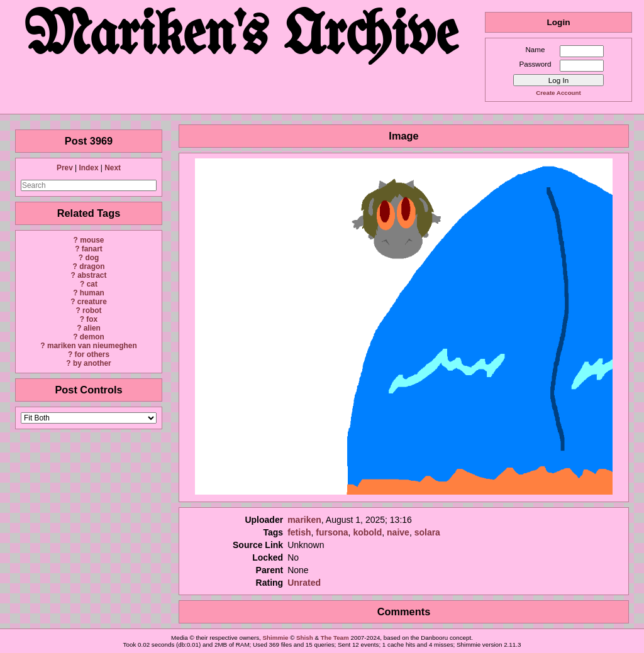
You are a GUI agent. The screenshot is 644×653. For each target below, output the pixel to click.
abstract (92, 275)
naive (398, 532)
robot (92, 310)
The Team (335, 638)
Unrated (304, 583)
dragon (92, 266)
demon (92, 337)
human (92, 293)
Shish (305, 638)
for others (92, 354)
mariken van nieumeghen (92, 346)
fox (92, 319)
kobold (367, 532)
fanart (92, 249)
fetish (299, 532)
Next (113, 168)
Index (88, 168)
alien (92, 328)
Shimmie (276, 638)
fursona (332, 532)
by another (92, 363)
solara (427, 532)
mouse (92, 240)
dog (92, 258)
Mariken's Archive (242, 37)
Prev (65, 168)
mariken (304, 520)
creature (92, 302)
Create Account (558, 93)
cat (92, 284)
